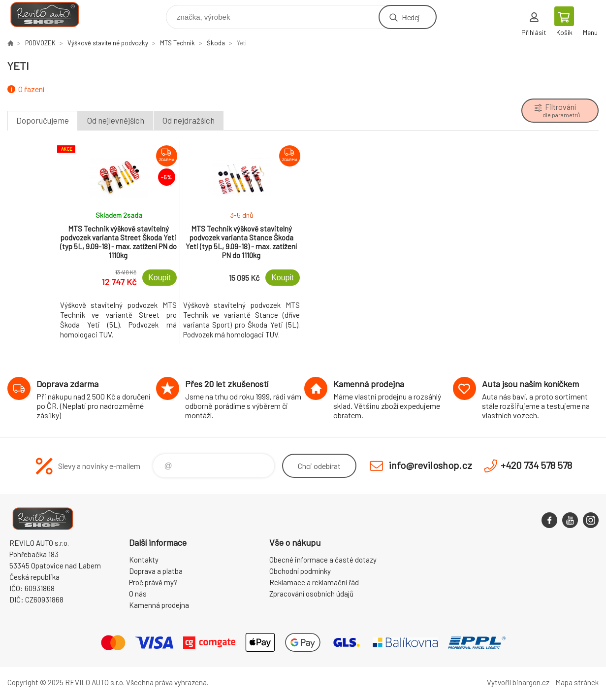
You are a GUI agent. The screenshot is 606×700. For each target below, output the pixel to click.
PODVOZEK (40, 43)
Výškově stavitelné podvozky (108, 43)
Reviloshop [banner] (51, 15)
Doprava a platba (156, 571)
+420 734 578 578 (536, 465)
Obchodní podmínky (300, 571)
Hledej (411, 17)
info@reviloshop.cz (431, 465)
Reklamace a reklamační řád (314, 582)
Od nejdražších (189, 120)
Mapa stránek (577, 682)
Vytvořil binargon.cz (518, 682)
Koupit (159, 278)
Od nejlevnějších (116, 120)
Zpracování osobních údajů (311, 594)
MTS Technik (177, 43)
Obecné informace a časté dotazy (323, 560)
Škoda (216, 43)
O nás (138, 594)
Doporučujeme (43, 120)
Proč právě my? (153, 582)
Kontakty (144, 560)
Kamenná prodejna (159, 605)
